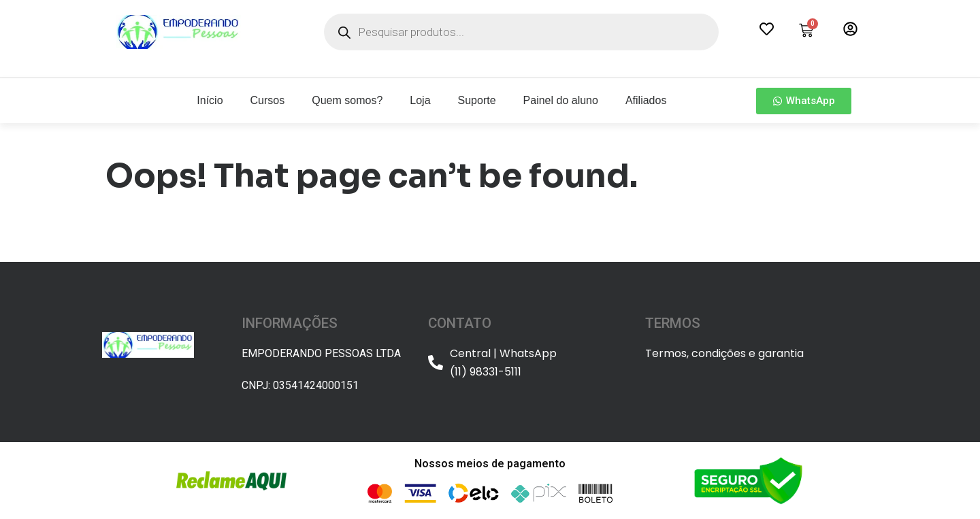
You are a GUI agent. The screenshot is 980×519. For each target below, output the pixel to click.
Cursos (268, 100)
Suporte (477, 100)
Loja (420, 100)
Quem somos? (347, 100)
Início (210, 100)
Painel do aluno (561, 100)
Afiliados (646, 100)
